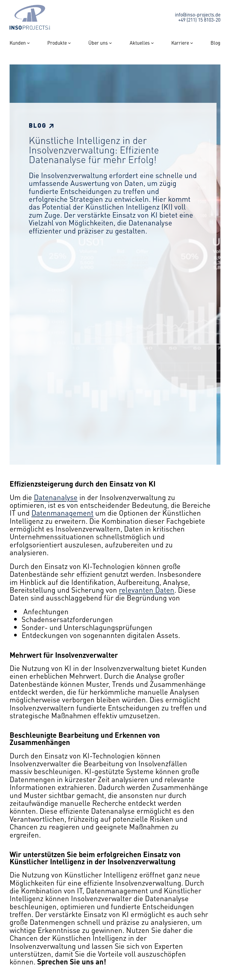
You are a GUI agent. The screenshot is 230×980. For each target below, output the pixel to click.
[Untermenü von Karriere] (192, 43)
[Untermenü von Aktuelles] (152, 43)
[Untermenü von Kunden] (28, 43)
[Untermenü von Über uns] (111, 43)
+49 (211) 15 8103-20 (199, 19)
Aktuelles (140, 43)
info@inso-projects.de (198, 14)
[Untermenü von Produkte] (69, 43)
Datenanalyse (56, 497)
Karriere (180, 43)
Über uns (98, 43)
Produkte (57, 43)
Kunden (18, 43)
